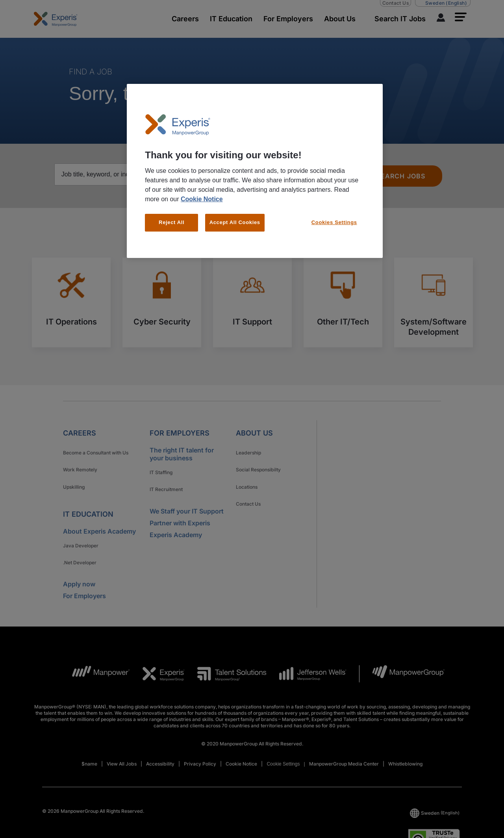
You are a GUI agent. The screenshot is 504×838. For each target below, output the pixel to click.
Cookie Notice (202, 199)
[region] (255, 171)
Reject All (171, 222)
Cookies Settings (334, 222)
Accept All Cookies (235, 222)
